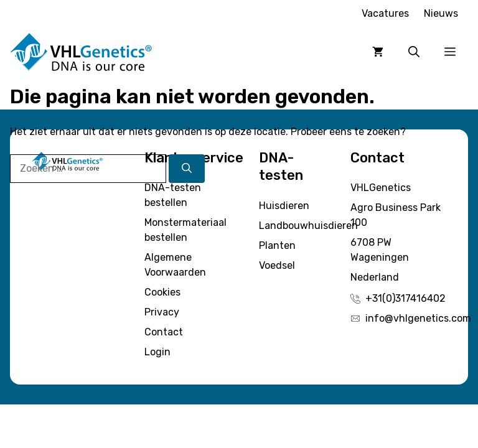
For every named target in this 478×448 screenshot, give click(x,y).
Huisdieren (284, 206)
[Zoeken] (187, 169)
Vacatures (385, 13)
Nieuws (441, 13)
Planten (277, 245)
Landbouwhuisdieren (308, 226)
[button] (414, 52)
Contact (164, 332)
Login (157, 352)
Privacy (162, 312)
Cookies (162, 292)
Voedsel (277, 265)
